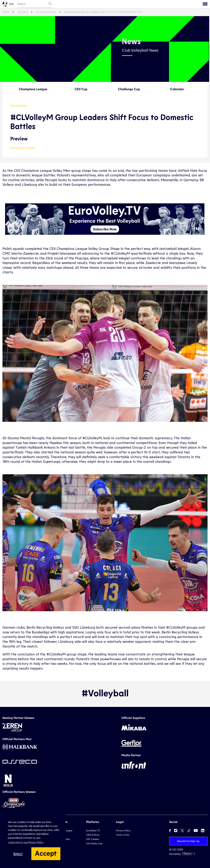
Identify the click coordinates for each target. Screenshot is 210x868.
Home (6, 12)
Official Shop (93, 835)
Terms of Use (123, 835)
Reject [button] (18, 854)
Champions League (33, 89)
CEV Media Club (94, 843)
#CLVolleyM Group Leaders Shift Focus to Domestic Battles (103, 12)
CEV (8, 4)
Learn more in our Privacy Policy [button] (26, 842)
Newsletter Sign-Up (188, 841)
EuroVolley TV (93, 830)
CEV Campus (93, 839)
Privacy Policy (123, 830)
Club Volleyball (46, 12)
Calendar (177, 89)
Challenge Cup (129, 89)
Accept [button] (46, 853)
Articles (23, 12)
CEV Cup (81, 89)
